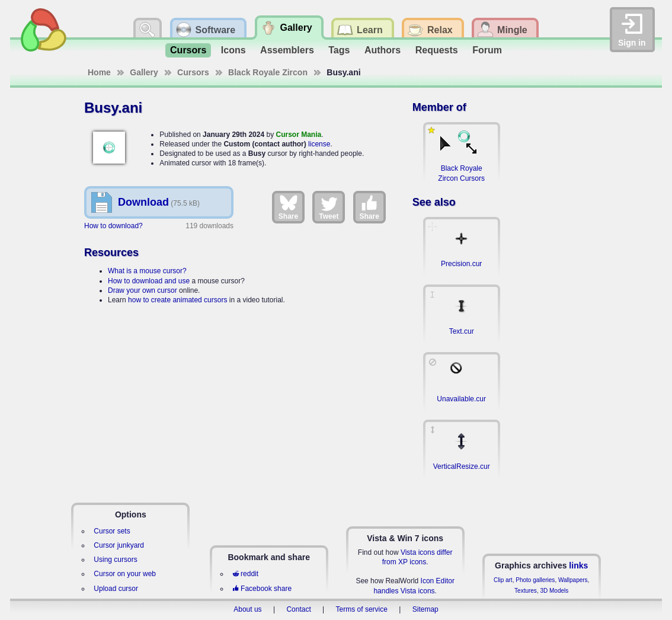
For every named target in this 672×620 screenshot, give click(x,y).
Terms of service (362, 609)
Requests (437, 50)
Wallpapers (573, 580)
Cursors (188, 50)
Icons (233, 50)
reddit (245, 574)
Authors (383, 50)
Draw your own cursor (143, 290)
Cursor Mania (298, 135)
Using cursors (115, 560)
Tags (339, 50)
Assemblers (287, 50)
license (319, 144)
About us (247, 609)
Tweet (329, 207)
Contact (298, 609)
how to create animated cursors (177, 300)
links (578, 565)
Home (99, 72)
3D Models (554, 591)
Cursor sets (112, 531)
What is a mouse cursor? (147, 271)
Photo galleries (535, 580)
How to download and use (149, 281)
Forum (487, 50)
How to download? (113, 226)
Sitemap (425, 609)
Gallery (144, 72)
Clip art (503, 580)
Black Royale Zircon (268, 72)
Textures (526, 591)
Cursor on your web (125, 574)
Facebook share (262, 589)
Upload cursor (116, 589)
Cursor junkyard (119, 545)
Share (288, 207)
